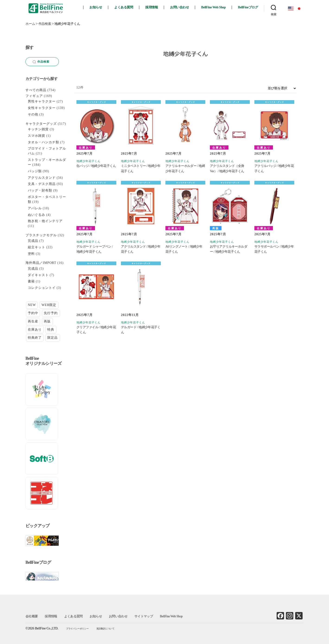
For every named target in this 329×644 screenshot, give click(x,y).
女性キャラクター (42, 108)
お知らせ (96, 7)
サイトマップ (144, 616)
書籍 (31, 281)
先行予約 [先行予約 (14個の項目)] (51, 313)
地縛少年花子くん (89, 161)
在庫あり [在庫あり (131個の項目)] (35, 330)
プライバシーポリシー (77, 629)
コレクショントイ (42, 288)
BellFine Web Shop (213, 7)
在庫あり (86, 148)
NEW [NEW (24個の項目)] (32, 305)
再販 (216, 228)
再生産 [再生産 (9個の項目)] (33, 321)
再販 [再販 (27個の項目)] (47, 321)
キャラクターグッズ (96, 102)
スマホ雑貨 (36, 136)
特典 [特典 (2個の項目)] (51, 330)
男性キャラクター (42, 101)
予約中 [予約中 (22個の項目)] (33, 313)
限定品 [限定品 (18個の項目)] (52, 338)
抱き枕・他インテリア (45, 221)
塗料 (31, 254)
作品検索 (41, 62)
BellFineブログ (248, 7)
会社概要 (32, 616)
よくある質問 (124, 7)
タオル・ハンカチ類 (43, 142)
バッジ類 (35, 171)
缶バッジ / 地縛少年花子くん (96, 166)
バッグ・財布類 (40, 190)
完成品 (33, 241)
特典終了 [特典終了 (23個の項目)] (35, 338)
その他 (33, 114)
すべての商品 (36, 90)
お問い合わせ (179, 7)
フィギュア (34, 96)
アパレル (35, 208)
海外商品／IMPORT (41, 263)
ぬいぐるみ (36, 215)
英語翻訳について (105, 629)
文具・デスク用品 (42, 184)
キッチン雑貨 (38, 129)
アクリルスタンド (42, 178)
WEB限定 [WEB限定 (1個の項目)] (49, 305)
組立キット (36, 247)
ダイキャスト (38, 275)
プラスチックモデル (41, 235)
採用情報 (152, 7)
